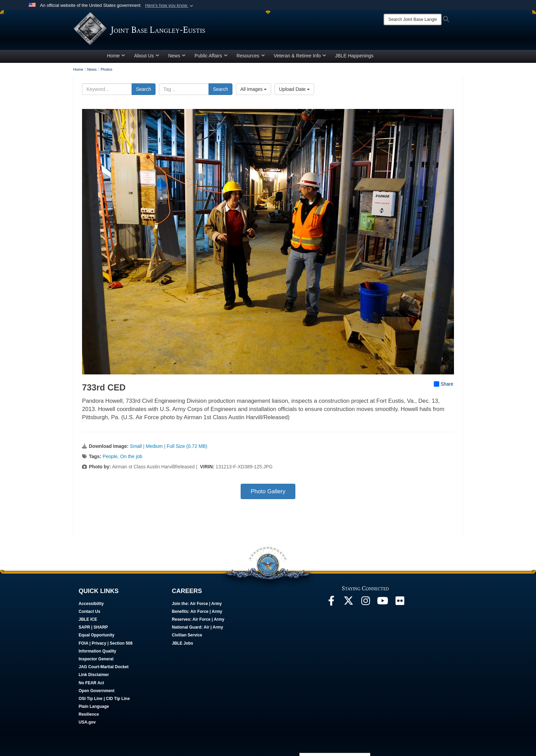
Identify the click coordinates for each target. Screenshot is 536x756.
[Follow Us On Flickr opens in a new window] (400, 603)
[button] (170, 5)
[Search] (413, 19)
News (177, 56)
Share (444, 384)
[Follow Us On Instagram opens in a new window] (365, 603)
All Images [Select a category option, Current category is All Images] (253, 89)
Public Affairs (211, 56)
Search (144, 89)
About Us (147, 56)
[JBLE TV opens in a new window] (383, 603)
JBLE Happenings (354, 56)
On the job (131, 456)
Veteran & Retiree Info (300, 56)
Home (116, 56)
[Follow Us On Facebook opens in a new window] (331, 603)
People (110, 456)
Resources (251, 56)
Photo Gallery (268, 491)
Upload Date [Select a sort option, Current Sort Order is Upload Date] (294, 89)
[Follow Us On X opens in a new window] (348, 603)
